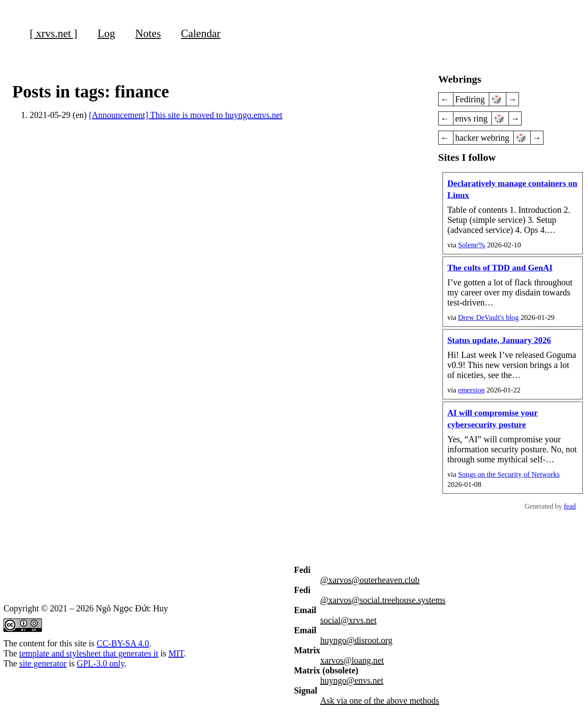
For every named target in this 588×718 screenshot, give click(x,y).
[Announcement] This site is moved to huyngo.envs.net (186, 115)
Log (106, 33)
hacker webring (483, 138)
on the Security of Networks (509, 474)
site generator (43, 663)
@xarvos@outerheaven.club (370, 580)
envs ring (472, 118)
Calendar (201, 33)
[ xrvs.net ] (54, 33)
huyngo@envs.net (352, 680)
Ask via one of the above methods (380, 701)
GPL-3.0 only (101, 663)
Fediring (471, 99)
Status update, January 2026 (499, 340)
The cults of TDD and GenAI (500, 268)
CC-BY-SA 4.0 (123, 643)
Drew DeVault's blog (489, 317)
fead (570, 506)
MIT (176, 653)
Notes (148, 33)
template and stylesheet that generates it (89, 653)
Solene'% (472, 245)
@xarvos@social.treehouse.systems (383, 600)
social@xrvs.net (348, 620)
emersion (472, 390)
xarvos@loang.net (352, 660)
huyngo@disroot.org (356, 640)
